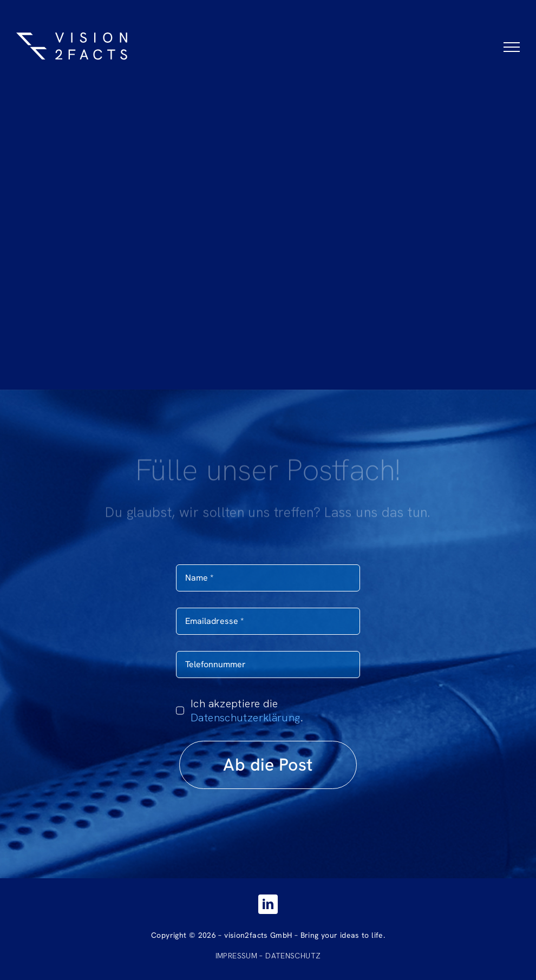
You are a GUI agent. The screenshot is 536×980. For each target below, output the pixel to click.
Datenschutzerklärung (246, 718)
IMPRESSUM (236, 956)
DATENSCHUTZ (293, 956)
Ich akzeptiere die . (247, 711)
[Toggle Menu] (512, 47)
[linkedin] (268, 904)
